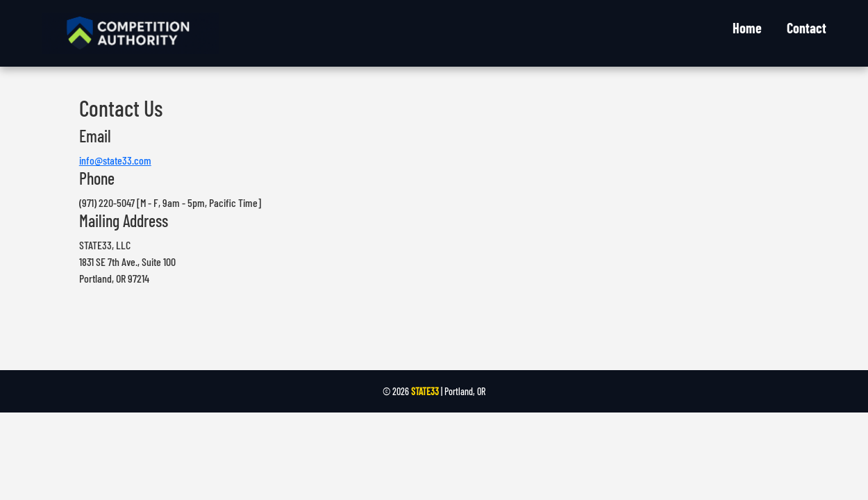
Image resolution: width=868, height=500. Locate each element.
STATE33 (425, 391)
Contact (807, 28)
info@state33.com (115, 160)
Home (747, 28)
